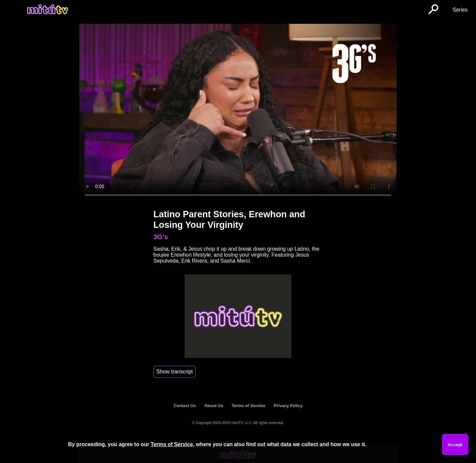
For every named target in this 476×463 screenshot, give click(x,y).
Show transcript (175, 372)
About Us (214, 406)
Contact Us (185, 406)
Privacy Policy (288, 406)
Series (460, 10)
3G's (161, 237)
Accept (455, 445)
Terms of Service (249, 406)
